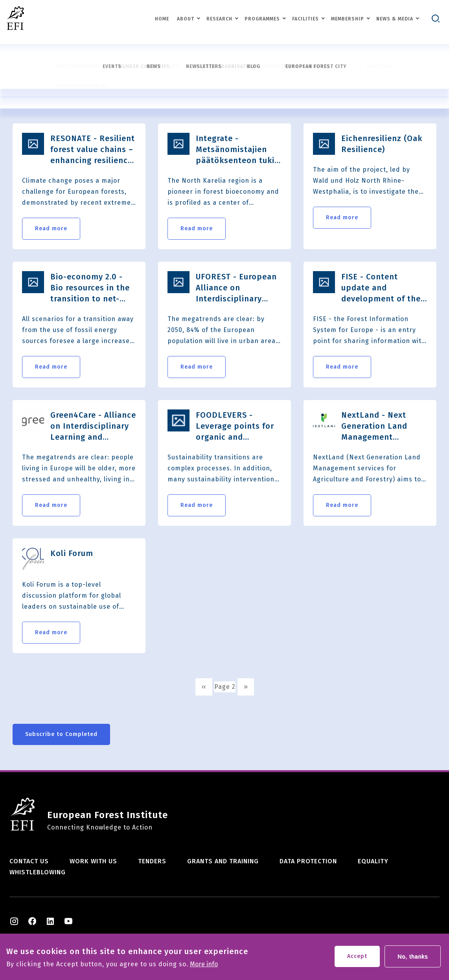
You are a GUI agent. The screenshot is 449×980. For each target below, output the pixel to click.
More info (204, 967)
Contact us (29, 861)
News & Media (395, 19)
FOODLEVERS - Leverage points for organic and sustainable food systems (235, 426)
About (186, 19)
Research (219, 19)
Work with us (93, 861)
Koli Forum (72, 553)
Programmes (262, 19)
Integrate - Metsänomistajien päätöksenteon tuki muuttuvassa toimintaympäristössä (239, 150)
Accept (357, 959)
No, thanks (413, 959)
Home (162, 19)
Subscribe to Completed (61, 734)
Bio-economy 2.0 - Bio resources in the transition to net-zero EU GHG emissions (90, 288)
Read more (51, 228)
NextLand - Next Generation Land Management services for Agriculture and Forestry (374, 426)
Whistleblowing (38, 872)
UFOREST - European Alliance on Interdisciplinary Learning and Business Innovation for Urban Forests (236, 288)
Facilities (305, 19)
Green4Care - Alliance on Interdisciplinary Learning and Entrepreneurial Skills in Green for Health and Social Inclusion (93, 426)
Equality (373, 861)
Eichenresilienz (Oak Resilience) (382, 144)
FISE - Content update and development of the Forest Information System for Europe (381, 288)
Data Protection (308, 861)
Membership (348, 19)
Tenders (152, 861)
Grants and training (223, 861)
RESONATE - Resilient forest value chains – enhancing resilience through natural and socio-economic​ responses (93, 150)
